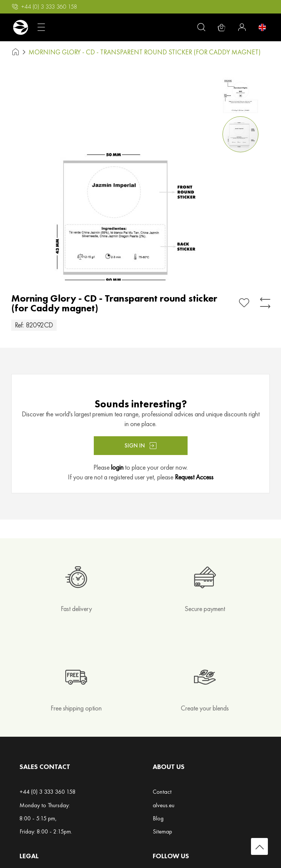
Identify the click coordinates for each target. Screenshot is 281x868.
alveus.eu (164, 805)
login (117, 467)
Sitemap (162, 831)
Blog (158, 818)
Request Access (194, 477)
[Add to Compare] (265, 303)
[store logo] (20, 27)
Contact (162, 792)
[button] (242, 94)
